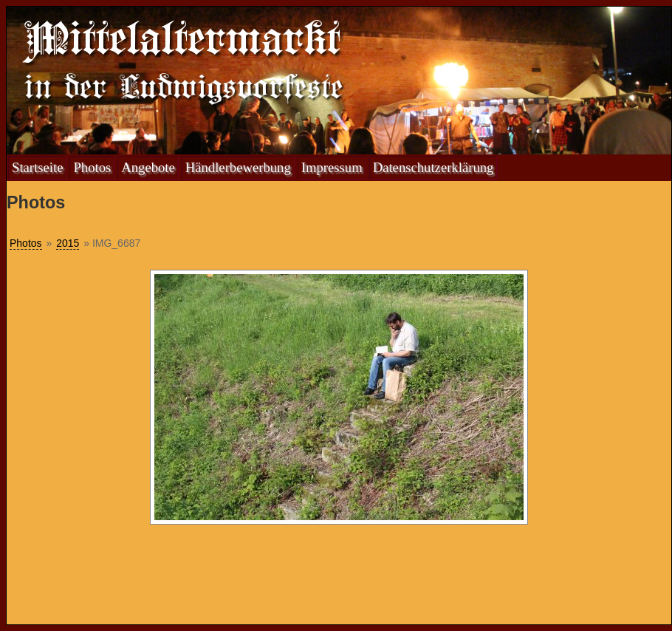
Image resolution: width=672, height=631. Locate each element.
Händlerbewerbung (238, 167)
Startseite (37, 167)
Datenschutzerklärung (433, 167)
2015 (68, 243)
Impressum (332, 167)
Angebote (148, 167)
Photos (92, 167)
